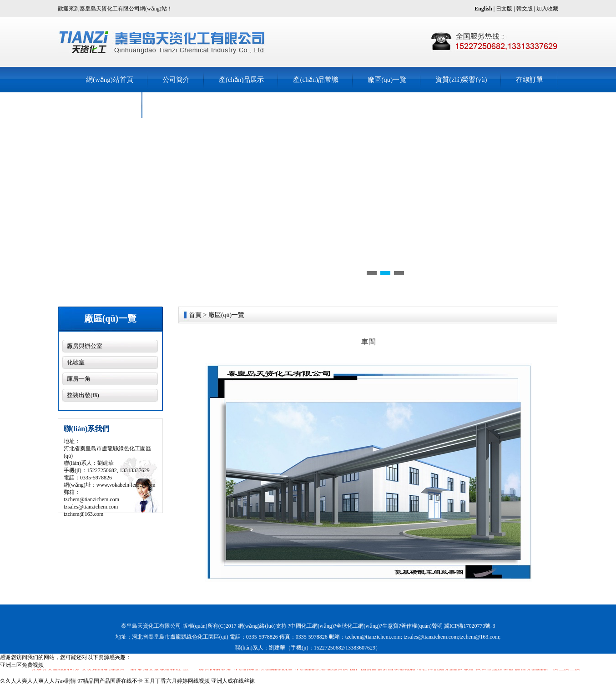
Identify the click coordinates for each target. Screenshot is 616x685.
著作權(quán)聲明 (422, 626)
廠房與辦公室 (85, 346)
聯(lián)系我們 (107, 105)
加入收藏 (547, 9)
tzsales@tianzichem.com (91, 507)
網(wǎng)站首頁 (110, 80)
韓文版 (525, 9)
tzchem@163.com (83, 514)
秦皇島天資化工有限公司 (151, 626)
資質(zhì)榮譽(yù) (461, 80)
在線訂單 (530, 80)
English (483, 9)
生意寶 (390, 626)
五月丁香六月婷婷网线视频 (177, 681)
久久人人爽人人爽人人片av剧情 (38, 681)
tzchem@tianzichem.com (91, 499)
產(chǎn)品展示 (242, 80)
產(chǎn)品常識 (316, 80)
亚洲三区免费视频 (22, 665)
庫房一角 (79, 379)
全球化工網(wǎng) (358, 626)
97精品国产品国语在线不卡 (110, 681)
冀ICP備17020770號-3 (470, 626)
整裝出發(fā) (83, 395)
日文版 (504, 9)
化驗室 (76, 362)
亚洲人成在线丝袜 (233, 681)
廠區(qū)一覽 (387, 80)
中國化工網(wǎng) (312, 626)
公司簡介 (176, 80)
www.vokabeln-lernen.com (126, 485)
